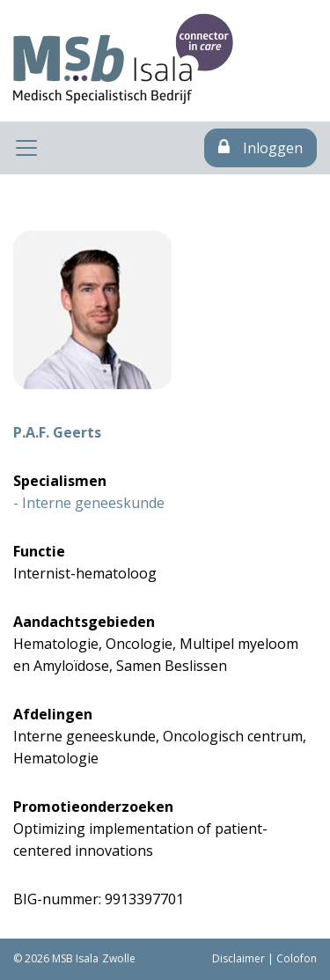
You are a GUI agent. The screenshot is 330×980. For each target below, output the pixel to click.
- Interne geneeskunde (89, 503)
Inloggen (260, 148)
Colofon (297, 958)
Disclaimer (238, 958)
